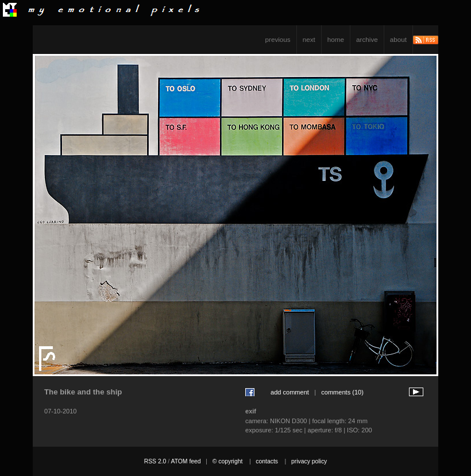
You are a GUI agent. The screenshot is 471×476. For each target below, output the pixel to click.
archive (367, 39)
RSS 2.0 (155, 461)
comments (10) (342, 392)
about (398, 39)
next (309, 39)
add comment (290, 392)
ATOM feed (186, 461)
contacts (267, 461)
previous (278, 39)
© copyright (228, 461)
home (336, 39)
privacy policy (309, 461)
